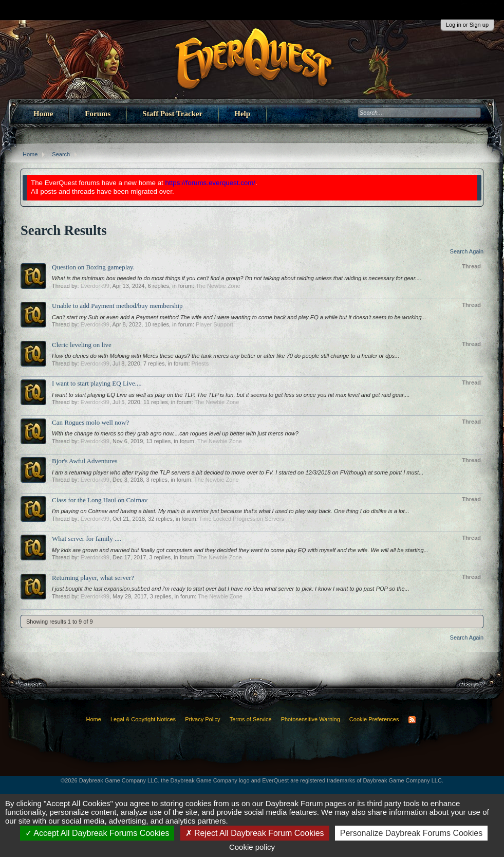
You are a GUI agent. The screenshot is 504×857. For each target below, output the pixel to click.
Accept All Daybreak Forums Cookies (97, 833)
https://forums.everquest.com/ (211, 183)
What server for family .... (87, 539)
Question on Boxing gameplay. (93, 267)
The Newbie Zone (218, 286)
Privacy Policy (202, 719)
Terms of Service (251, 719)
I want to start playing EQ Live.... (97, 383)
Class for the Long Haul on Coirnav (100, 500)
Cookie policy (252, 847)
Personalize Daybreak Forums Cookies (411, 833)
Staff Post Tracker (172, 114)
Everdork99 (95, 286)
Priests (200, 363)
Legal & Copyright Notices (143, 719)
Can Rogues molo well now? (90, 422)
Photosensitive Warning (311, 719)
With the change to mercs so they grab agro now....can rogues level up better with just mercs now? (175, 433)
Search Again (467, 251)
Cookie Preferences (374, 719)
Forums (98, 114)
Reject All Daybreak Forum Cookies (255, 833)
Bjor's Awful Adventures (85, 461)
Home (43, 114)
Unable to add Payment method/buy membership (117, 306)
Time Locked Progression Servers (242, 519)
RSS (412, 720)
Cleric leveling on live (82, 345)
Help (242, 114)
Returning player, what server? (93, 578)
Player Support (214, 324)
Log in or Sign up (467, 25)
